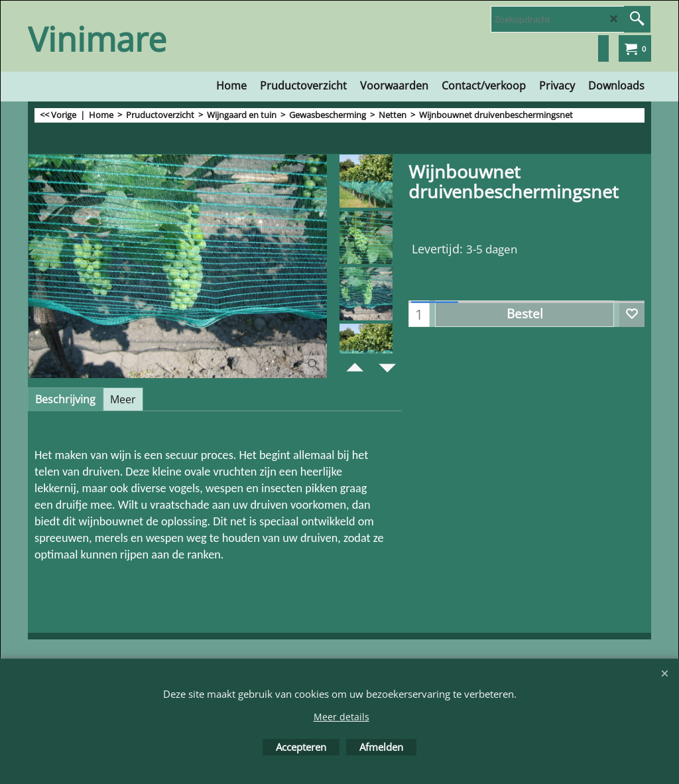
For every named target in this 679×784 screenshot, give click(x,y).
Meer (123, 399)
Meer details (341, 717)
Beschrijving (65, 399)
